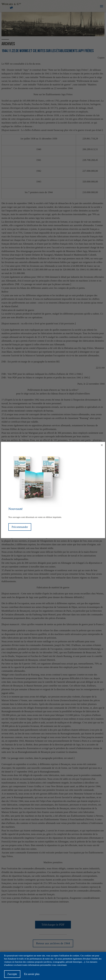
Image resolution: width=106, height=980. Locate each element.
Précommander (20, 527)
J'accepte (12, 976)
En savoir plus (32, 976)
